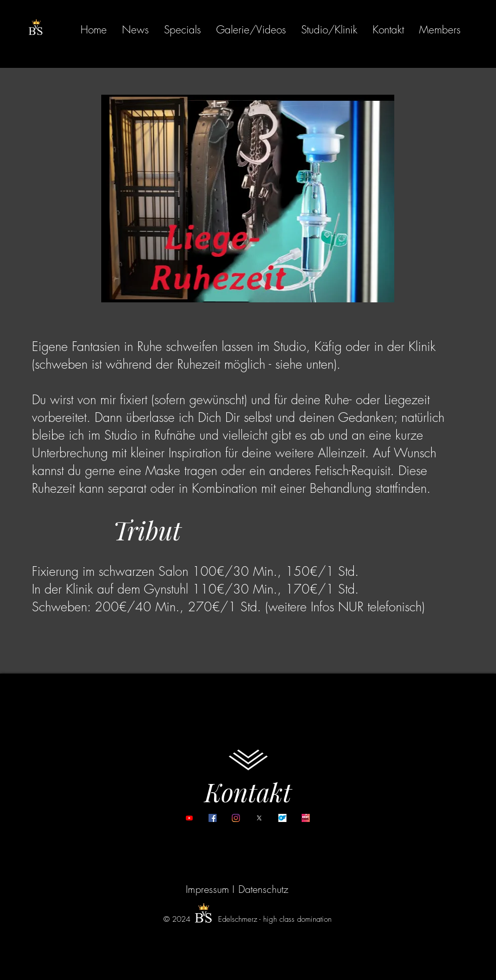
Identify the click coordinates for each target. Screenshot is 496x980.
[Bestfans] (306, 818)
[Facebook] (213, 818)
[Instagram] (236, 818)
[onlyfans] (282, 818)
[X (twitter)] (259, 818)
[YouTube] (189, 818)
